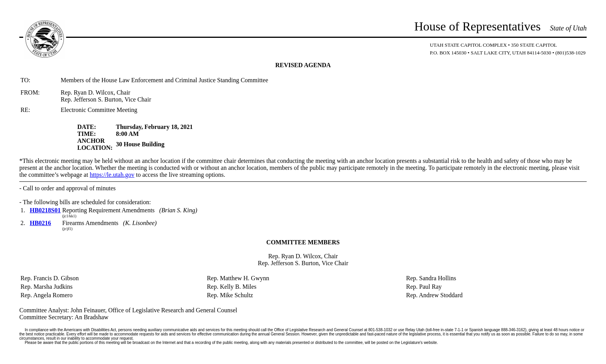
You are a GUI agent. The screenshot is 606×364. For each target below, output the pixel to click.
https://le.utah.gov (112, 175)
